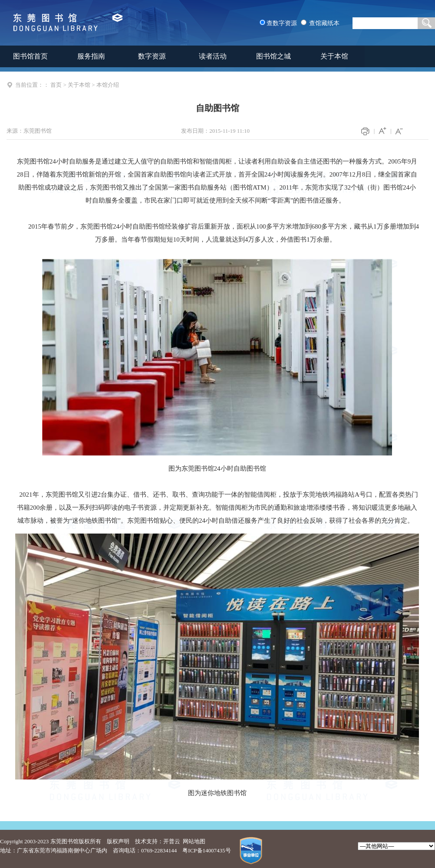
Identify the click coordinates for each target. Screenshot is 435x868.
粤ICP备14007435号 (206, 850)
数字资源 (152, 56)
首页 (56, 85)
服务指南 (91, 56)
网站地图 (194, 841)
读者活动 (213, 56)
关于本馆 (334, 56)
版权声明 (118, 841)
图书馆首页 (30, 56)
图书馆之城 (274, 56)
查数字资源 (282, 23)
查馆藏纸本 (324, 23)
